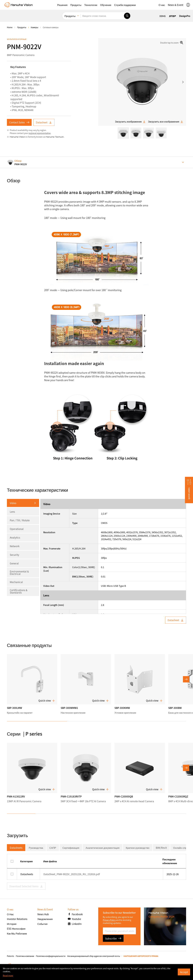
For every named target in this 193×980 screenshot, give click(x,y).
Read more (8, 976)
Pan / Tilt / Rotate (20, 520)
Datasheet (44, 122)
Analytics (15, 537)
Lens (12, 512)
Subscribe (113, 938)
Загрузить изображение (130, 121)
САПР (53, 848)
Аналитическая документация (103, 848)
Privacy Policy (109, 920)
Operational (17, 529)
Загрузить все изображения (166, 121)
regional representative (40, 133)
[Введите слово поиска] (102, 16)
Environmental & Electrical (19, 573)
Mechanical (16, 582)
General (14, 563)
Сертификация (71, 848)
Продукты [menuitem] (70, 16)
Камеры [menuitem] (34, 27)
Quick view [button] (47, 701)
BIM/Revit (161, 848)
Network (15, 546)
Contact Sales (19, 122)
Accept (184, 972)
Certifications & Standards (19, 591)
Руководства (36, 848)
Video (13, 503)
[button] (62, 5)
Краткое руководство (138, 848)
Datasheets (16, 848)
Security (14, 555)
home (10, 27)
